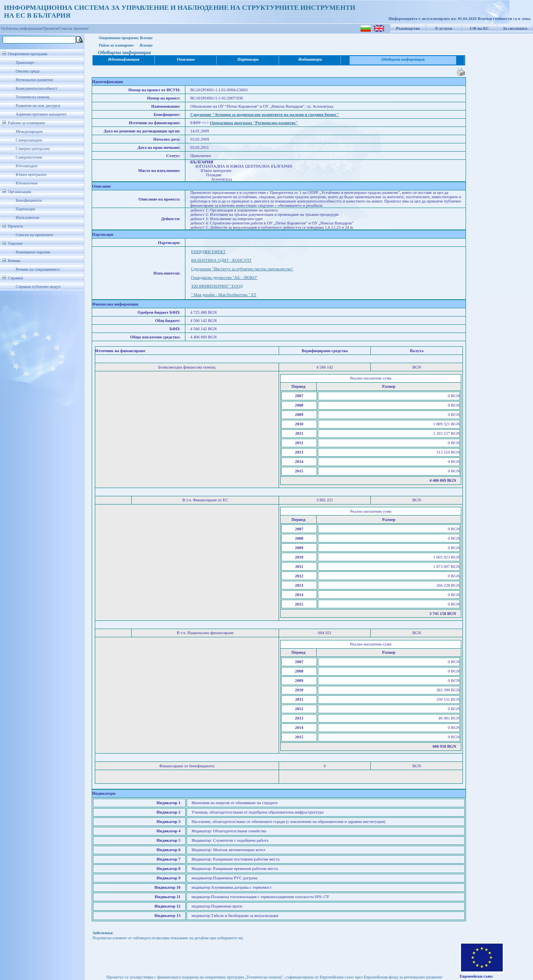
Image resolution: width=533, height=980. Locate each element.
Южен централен (31, 174)
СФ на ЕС (479, 28)
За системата (515, 28)
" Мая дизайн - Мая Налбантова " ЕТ (224, 295)
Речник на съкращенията (38, 269)
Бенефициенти (29, 200)
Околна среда (28, 71)
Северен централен (33, 149)
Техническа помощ (33, 97)
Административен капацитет (41, 114)
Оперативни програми (28, 54)
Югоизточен (27, 183)
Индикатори (310, 59)
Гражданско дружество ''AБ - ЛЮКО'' (224, 278)
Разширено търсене (33, 252)
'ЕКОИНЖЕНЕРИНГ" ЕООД (217, 286)
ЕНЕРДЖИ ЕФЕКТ (208, 252)
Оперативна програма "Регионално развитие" (254, 123)
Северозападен (29, 140)
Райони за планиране (26, 123)
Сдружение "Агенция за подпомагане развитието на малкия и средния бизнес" (265, 115)
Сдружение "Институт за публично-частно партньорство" (242, 269)
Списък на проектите (34, 235)
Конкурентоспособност (36, 88)
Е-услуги (444, 28)
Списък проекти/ (74, 28)
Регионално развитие (34, 80)
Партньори (25, 209)
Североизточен (29, 157)
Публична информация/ (22, 28)
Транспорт (25, 62)
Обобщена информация (403, 59)
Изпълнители (27, 218)
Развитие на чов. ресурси (38, 106)
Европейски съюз (476, 976)
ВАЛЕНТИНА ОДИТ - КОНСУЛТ (221, 260)
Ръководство (408, 28)
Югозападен (26, 166)
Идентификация (124, 59)
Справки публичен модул (38, 287)
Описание (186, 59)
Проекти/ (51, 28)
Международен (29, 131)
